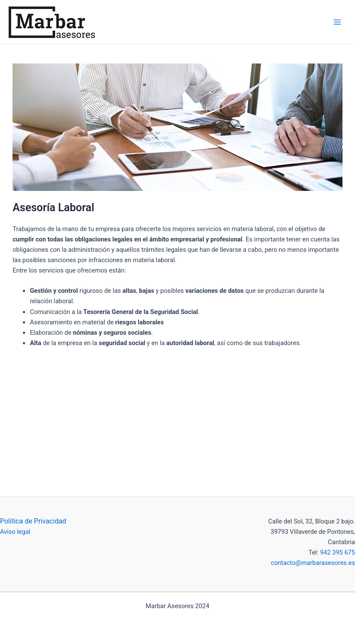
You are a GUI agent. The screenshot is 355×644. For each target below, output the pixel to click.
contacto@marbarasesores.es (313, 563)
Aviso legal (15, 532)
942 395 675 (337, 552)
